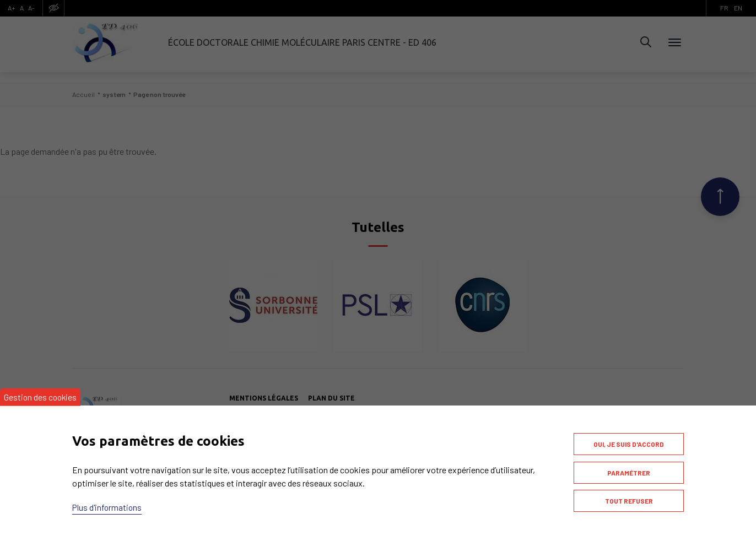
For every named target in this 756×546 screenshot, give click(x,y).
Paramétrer (629, 469)
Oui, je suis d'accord (629, 439)
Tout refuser (629, 499)
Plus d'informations (108, 502)
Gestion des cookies (41, 391)
